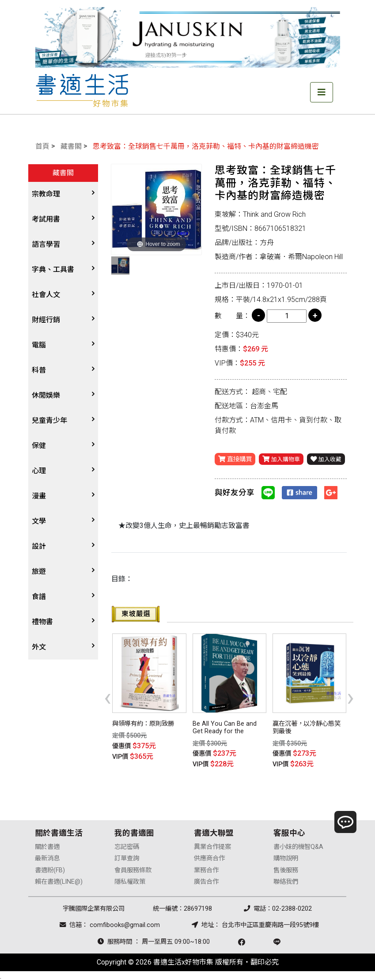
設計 (39, 546)
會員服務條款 (133, 868)
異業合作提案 (212, 845)
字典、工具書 (53, 269)
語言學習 (46, 244)
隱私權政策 (130, 880)
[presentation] (108, 697)
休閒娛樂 (46, 395)
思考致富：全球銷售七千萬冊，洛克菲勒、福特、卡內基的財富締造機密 (206, 146)
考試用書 (46, 219)
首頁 (42, 146)
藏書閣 (71, 146)
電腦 (39, 345)
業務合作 (206, 868)
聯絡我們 (286, 880)
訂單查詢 (127, 857)
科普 (39, 370)
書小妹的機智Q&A (298, 845)
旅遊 (39, 571)
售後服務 (286, 868)
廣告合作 (206, 880)
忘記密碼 (127, 845)
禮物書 (42, 622)
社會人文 (46, 295)
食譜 (39, 597)
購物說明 (286, 857)
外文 (39, 647)
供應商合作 (209, 857)
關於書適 (47, 845)
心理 (39, 471)
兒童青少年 (49, 420)
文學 (39, 521)
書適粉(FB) (50, 868)
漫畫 (39, 496)
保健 (39, 446)
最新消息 (47, 857)
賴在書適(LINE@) (59, 880)
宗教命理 (46, 194)
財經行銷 (46, 320)
